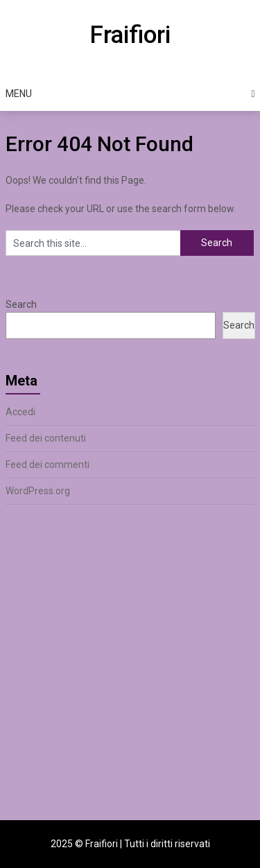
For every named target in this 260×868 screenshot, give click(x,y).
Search (21, 304)
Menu (19, 94)
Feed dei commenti (47, 465)
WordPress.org (38, 491)
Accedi (20, 412)
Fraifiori (130, 35)
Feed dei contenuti (46, 438)
